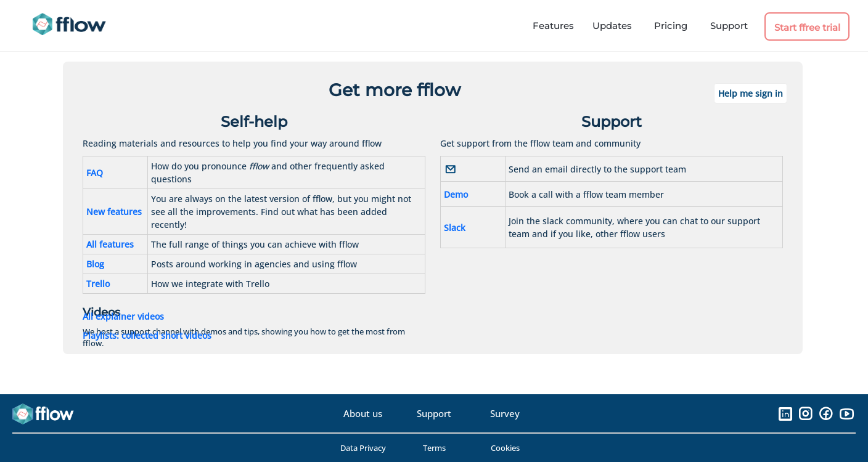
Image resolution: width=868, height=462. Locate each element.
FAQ (95, 173)
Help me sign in (751, 93)
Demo (456, 194)
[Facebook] (826, 413)
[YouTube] (846, 413)
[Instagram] (805, 413)
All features (110, 244)
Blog (95, 264)
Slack (455, 228)
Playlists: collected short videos (147, 335)
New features (114, 212)
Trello (98, 284)
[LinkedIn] (785, 413)
